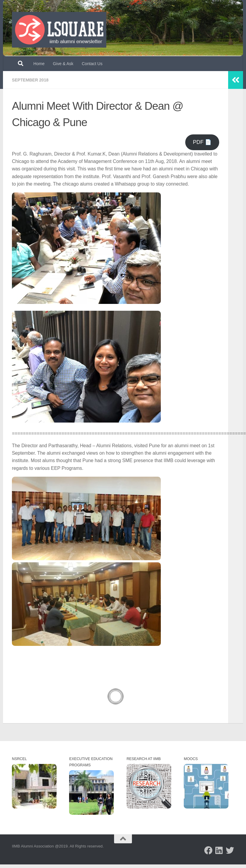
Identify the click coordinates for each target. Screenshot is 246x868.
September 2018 (30, 80)
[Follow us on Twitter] (230, 850)
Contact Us (92, 64)
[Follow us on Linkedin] (219, 850)
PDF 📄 (202, 142)
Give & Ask (63, 64)
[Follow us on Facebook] (208, 850)
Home (39, 64)
